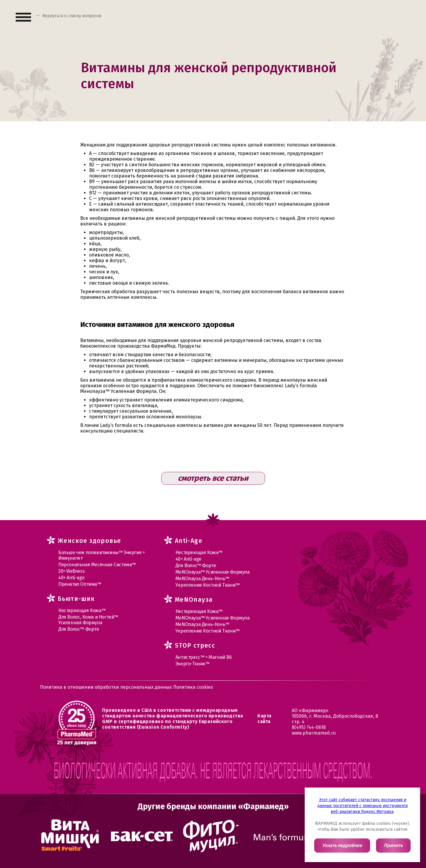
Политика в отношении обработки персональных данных (106, 687)
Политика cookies (193, 687)
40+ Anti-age (71, 578)
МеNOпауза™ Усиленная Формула (213, 572)
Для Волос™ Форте (79, 629)
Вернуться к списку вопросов (72, 16)
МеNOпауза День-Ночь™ (202, 579)
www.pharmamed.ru (314, 733)
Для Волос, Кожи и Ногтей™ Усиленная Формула (88, 620)
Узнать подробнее (342, 845)
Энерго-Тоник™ (192, 664)
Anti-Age (189, 541)
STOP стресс (195, 646)
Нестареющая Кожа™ (82, 610)
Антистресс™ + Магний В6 (204, 657)
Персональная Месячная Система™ (97, 565)
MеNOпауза (194, 600)
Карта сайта (264, 719)
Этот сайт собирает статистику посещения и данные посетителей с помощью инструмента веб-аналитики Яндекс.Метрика (363, 806)
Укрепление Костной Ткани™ (208, 585)
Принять (393, 845)
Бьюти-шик (76, 599)
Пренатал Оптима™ (80, 584)
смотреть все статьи (213, 478)
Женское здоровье (89, 541)
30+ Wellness (71, 571)
